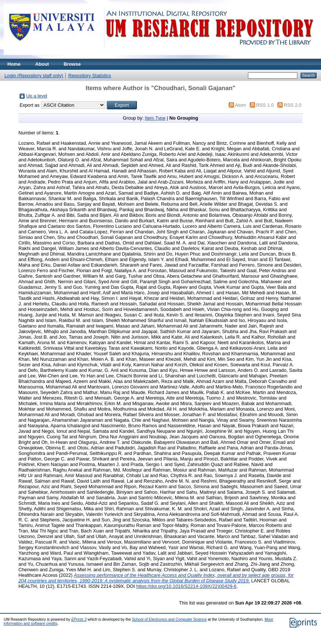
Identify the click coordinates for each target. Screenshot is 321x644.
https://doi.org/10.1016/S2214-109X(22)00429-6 (186, 586)
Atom (241, 105)
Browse (72, 64)
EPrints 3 (79, 619)
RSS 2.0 (293, 105)
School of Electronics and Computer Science (170, 619)
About (42, 64)
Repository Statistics (90, 76)
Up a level (37, 96)
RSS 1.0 (265, 105)
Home (14, 64)
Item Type (155, 118)
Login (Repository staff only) (34, 76)
